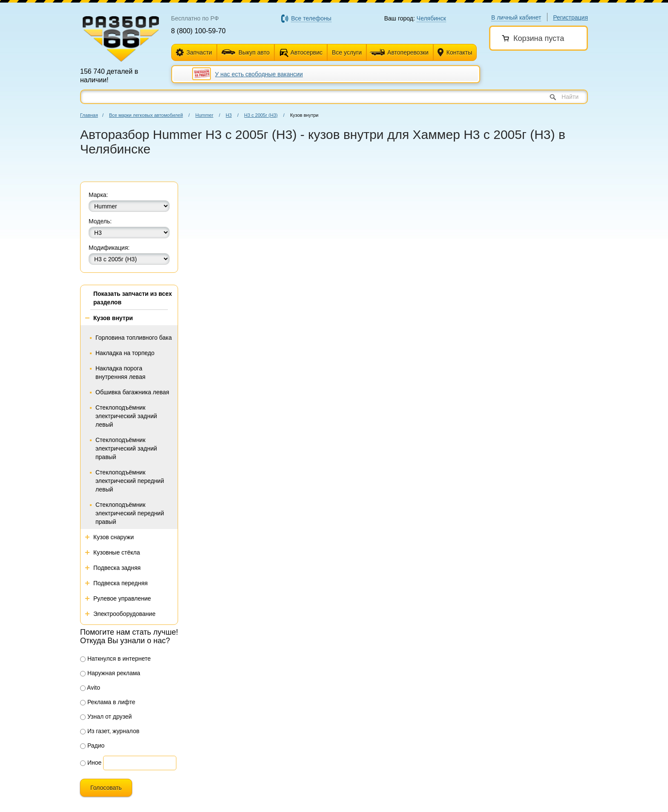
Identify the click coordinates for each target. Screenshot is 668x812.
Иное (91, 763)
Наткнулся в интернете (115, 659)
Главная (89, 115)
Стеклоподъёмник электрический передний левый (130, 481)
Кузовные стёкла (117, 552)
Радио (92, 746)
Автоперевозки (399, 52)
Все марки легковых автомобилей (146, 115)
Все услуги (347, 52)
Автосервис (307, 52)
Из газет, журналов (110, 731)
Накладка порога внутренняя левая (120, 373)
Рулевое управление (122, 598)
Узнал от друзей (106, 717)
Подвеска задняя (117, 568)
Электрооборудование (124, 614)
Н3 (229, 115)
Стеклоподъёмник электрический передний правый (130, 513)
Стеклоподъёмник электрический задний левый (126, 416)
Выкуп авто (246, 52)
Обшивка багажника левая (132, 392)
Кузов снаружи (114, 537)
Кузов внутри (113, 318)
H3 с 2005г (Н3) (261, 115)
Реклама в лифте (108, 702)
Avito (90, 688)
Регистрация (570, 17)
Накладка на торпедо (125, 353)
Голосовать (106, 788)
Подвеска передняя (121, 583)
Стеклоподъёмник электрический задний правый (126, 448)
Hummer (204, 115)
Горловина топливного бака (134, 338)
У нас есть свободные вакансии (259, 74)
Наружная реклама (110, 673)
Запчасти (194, 53)
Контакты (455, 53)
